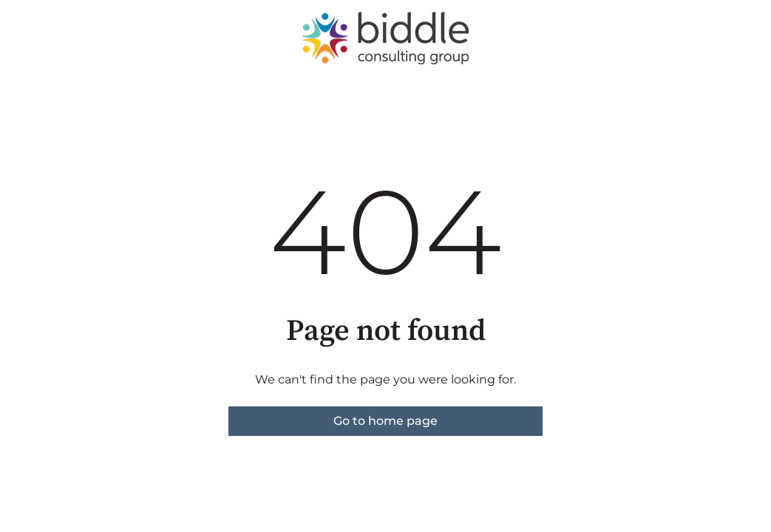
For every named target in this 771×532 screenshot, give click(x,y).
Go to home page (385, 421)
